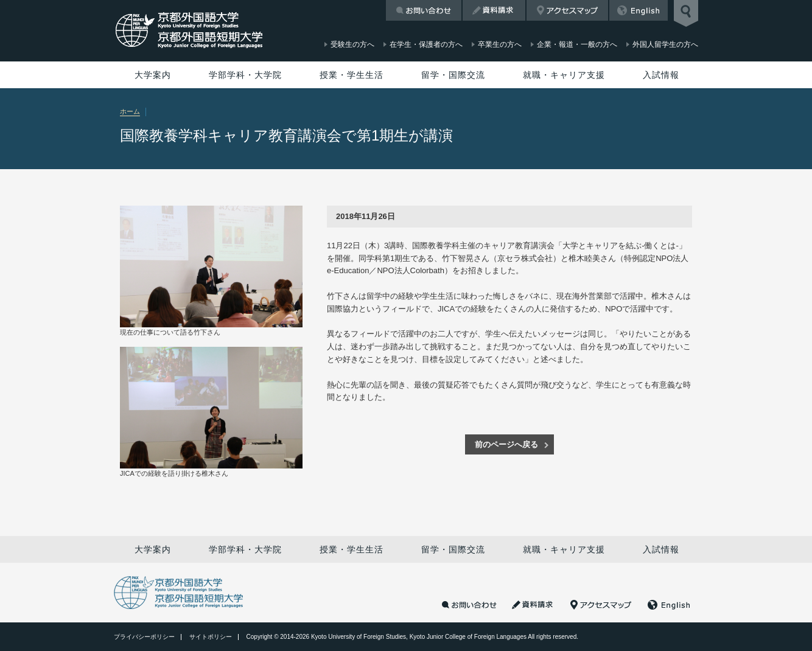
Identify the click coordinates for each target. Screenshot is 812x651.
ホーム (130, 111)
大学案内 (153, 75)
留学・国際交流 (453, 75)
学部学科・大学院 (245, 75)
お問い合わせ (424, 10)
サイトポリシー (211, 637)
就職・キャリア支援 (564, 75)
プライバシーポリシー (144, 637)
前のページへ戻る (506, 444)
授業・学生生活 (352, 75)
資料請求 (494, 10)
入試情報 (661, 75)
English (639, 10)
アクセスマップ (567, 10)
